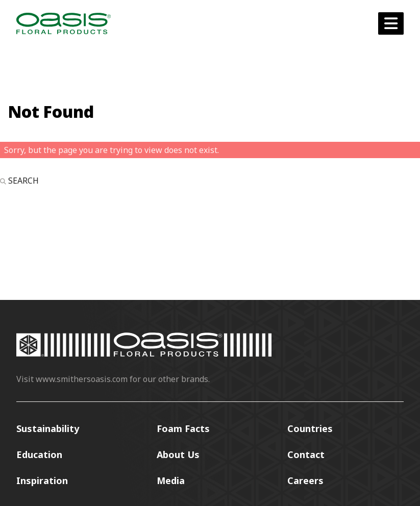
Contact (306, 454)
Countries (310, 428)
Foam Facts (183, 428)
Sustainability (48, 428)
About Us (178, 454)
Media (171, 480)
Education (39, 454)
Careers (305, 480)
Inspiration (42, 480)
